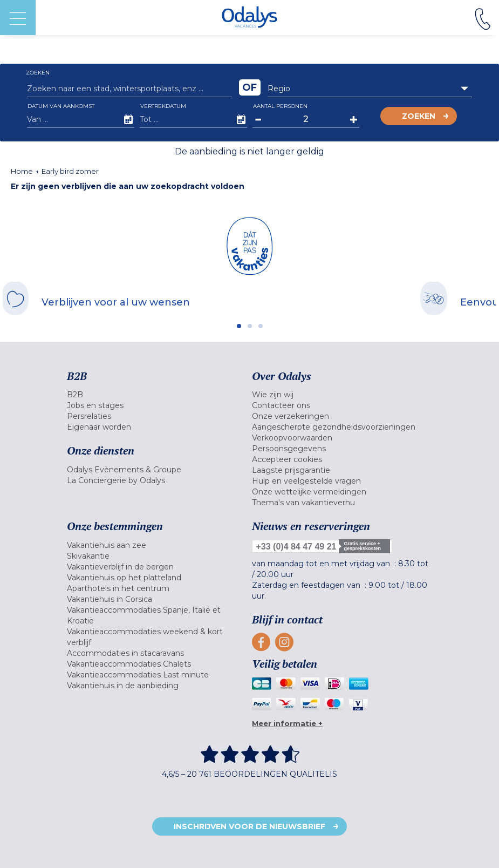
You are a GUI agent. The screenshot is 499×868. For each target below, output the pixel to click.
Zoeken (419, 116)
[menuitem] (157, 395)
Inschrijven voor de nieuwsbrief (250, 826)
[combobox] (370, 89)
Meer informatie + (287, 723)
